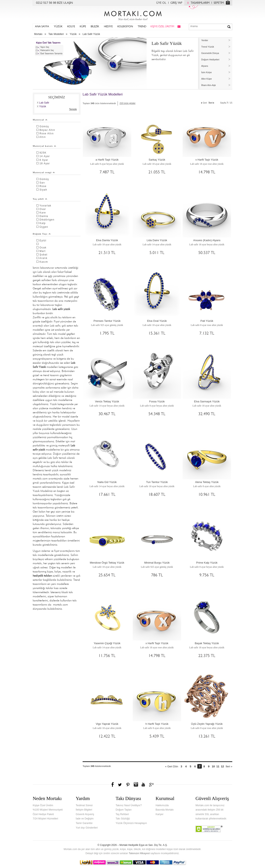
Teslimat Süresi (84, 805)
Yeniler (205, 40)
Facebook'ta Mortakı (113, 785)
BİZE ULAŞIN (65, 3)
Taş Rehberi (122, 814)
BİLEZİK (95, 27)
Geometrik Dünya (210, 53)
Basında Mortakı (164, 810)
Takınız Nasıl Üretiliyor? (129, 805)
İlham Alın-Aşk (208, 85)
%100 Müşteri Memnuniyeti (48, 810)
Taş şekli (40, 199)
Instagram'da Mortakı (136, 785)
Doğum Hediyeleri (210, 60)
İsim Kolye (207, 72)
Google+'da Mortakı (152, 785)
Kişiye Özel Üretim (43, 805)
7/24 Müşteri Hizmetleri (45, 819)
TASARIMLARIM (197, 3)
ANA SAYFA (42, 27)
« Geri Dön (172, 766)
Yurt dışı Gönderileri (87, 828)
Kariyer (159, 814)
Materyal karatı (45, 146)
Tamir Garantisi (84, 823)
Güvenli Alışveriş (85, 814)
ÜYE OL (161, 3)
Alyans (205, 66)
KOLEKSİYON (125, 27)
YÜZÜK (58, 27)
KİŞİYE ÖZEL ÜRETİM (162, 27)
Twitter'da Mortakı (120, 785)
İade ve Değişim (85, 819)
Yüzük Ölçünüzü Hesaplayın (131, 823)
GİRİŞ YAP (176, 3)
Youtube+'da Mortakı (143, 785)
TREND (142, 27)
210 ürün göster (127, 103)
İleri (212, 102)
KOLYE (71, 27)
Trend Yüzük (208, 47)
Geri (204, 102)
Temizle (73, 109)
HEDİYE (108, 27)
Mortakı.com (132, 15)
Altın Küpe (207, 79)
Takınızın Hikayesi (139, 853)
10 (213, 766)
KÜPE (83, 27)
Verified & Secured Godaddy (209, 829)
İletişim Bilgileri (84, 810)
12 (222, 766)
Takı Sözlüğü (123, 819)
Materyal (40, 120)
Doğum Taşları (124, 810)
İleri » (229, 766)
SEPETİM (219, 3)
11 (218, 766)
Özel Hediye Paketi (43, 814)
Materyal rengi (44, 172)
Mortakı (38, 34)
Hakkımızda (162, 805)
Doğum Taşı (42, 234)
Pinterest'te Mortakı (128, 785)
